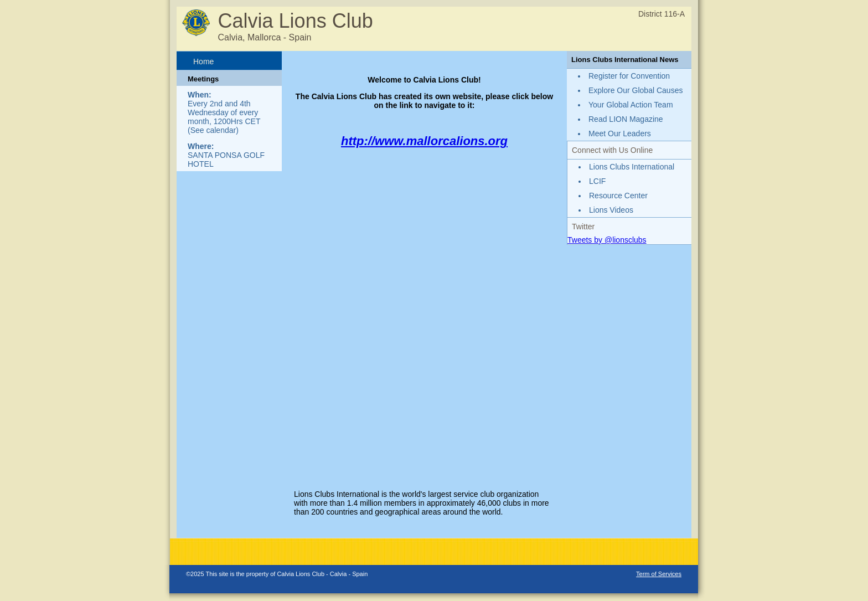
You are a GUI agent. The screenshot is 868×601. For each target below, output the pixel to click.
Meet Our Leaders (620, 133)
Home (203, 61)
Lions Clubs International (632, 167)
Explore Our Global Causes (635, 90)
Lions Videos (611, 210)
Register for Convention (629, 76)
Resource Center (618, 196)
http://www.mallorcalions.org (424, 141)
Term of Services (659, 574)
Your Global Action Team (631, 105)
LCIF (597, 181)
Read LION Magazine (626, 119)
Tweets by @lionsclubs (607, 240)
